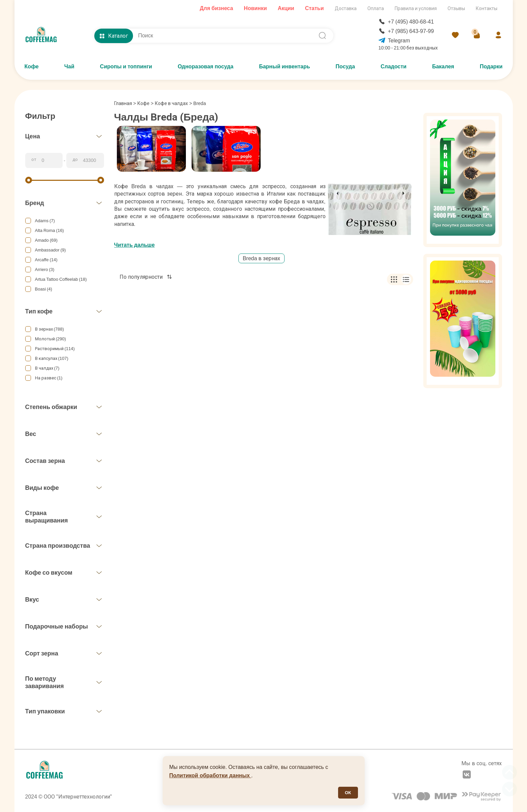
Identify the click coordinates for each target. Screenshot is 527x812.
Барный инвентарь (284, 66)
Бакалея (443, 66)
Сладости (393, 66)
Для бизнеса (216, 8)
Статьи (315, 8)
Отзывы (456, 8)
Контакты (487, 8)
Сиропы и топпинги (126, 66)
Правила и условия (416, 8)
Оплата (376, 8)
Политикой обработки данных (210, 775)
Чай (69, 66)
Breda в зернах (262, 258)
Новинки (255, 8)
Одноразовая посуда (206, 66)
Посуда (345, 66)
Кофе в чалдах (171, 103)
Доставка (346, 8)
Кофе (32, 66)
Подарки (491, 66)
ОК (348, 793)
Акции (286, 8)
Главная (125, 103)
